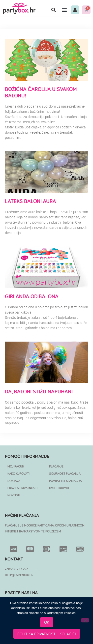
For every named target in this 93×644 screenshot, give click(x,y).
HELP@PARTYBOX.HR (19, 575)
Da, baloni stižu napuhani (39, 391)
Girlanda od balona (32, 296)
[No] (85, 620)
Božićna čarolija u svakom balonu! (41, 92)
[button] (53, 10)
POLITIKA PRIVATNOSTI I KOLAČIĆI (47, 634)
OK (47, 622)
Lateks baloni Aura (31, 201)
